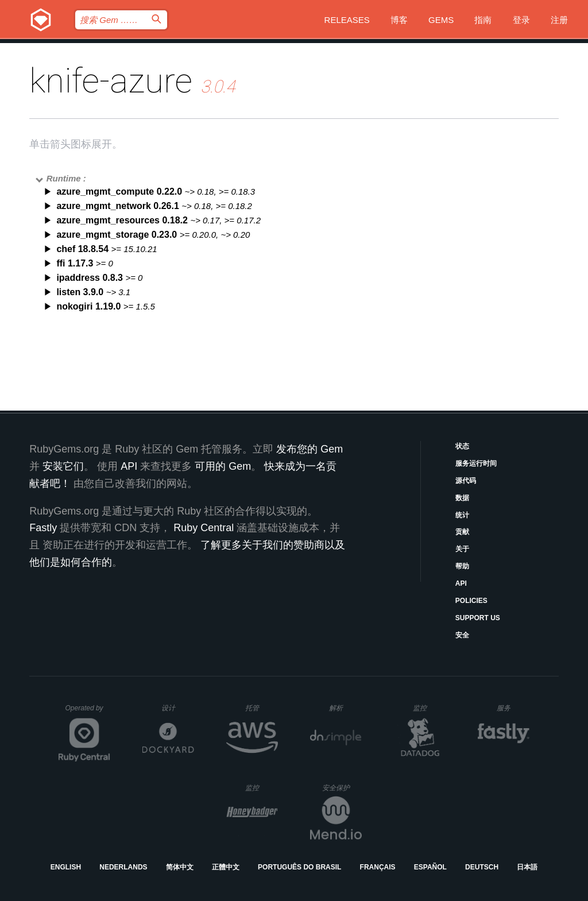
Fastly (43, 528)
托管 (260, 708)
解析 (345, 708)
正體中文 (226, 867)
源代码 (466, 481)
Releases (347, 20)
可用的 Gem (223, 466)
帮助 (462, 566)
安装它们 (63, 466)
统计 (462, 515)
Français (378, 867)
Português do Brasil (299, 867)
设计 (178, 708)
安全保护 (342, 788)
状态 (462, 446)
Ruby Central (204, 528)
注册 (559, 20)
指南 (483, 20)
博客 (399, 20)
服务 (513, 708)
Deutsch (482, 867)
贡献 (462, 532)
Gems (441, 20)
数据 (462, 498)
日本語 (527, 867)
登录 (521, 20)
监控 (429, 708)
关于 (462, 549)
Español (430, 867)
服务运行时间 (476, 463)
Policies (471, 601)
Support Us (478, 618)
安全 (462, 635)
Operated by (88, 712)
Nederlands (123, 867)
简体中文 (180, 867)
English (66, 867)
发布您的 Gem (310, 449)
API (461, 583)
